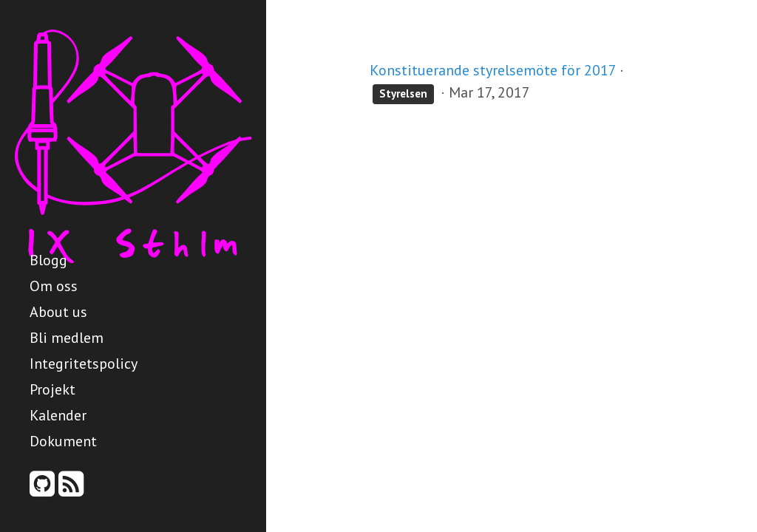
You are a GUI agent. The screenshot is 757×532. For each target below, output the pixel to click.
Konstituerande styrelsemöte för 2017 (493, 70)
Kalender (58, 415)
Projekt (52, 389)
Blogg (48, 260)
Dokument (63, 441)
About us (58, 312)
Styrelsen (403, 93)
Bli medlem (67, 338)
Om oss (54, 286)
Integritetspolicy (84, 364)
